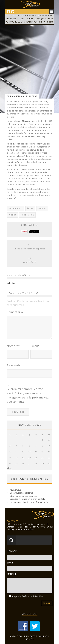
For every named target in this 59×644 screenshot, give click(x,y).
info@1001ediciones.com (39, 22)
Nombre (13, 346)
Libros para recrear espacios (29, 249)
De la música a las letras (21, 493)
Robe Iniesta (27, 215)
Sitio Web (13, 365)
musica (12, 215)
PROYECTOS (31, 636)
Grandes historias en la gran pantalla (28, 499)
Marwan (42, 208)
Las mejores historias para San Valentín (29, 502)
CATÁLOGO (16, 636)
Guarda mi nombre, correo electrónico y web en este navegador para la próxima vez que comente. (28, 395)
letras (30, 208)
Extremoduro (16, 208)
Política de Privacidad (33, 596)
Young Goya (30, 262)
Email (35, 346)
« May (10, 468)
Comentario (15, 312)
